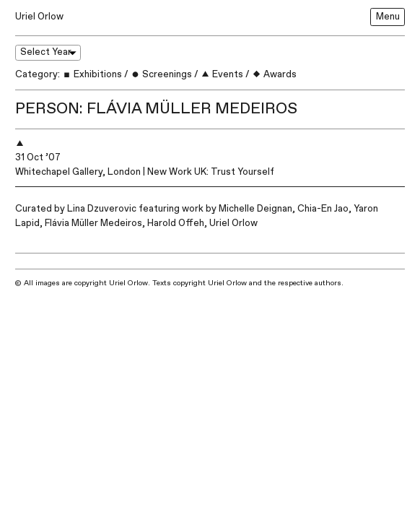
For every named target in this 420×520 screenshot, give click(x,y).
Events (222, 74)
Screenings (161, 74)
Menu (388, 17)
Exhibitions (92, 74)
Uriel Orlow (39, 17)
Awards (274, 74)
